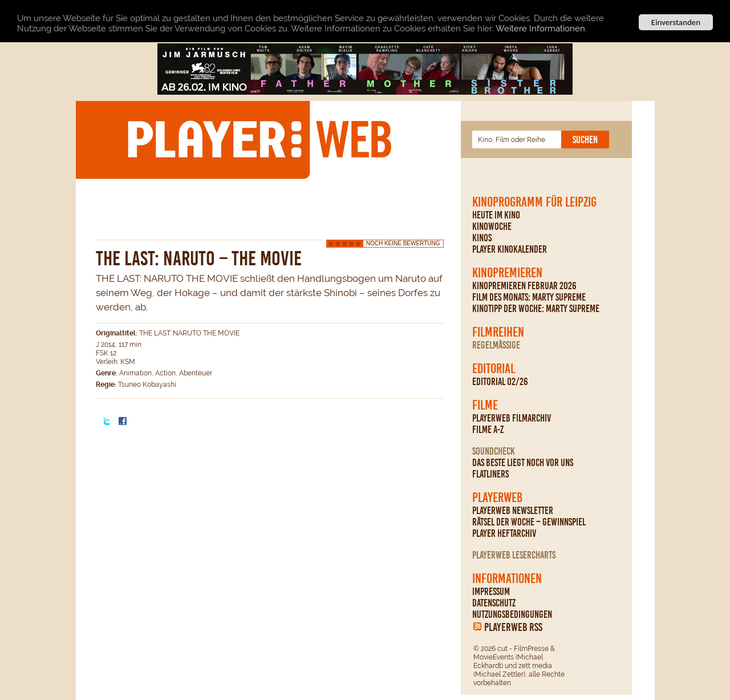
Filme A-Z (488, 430)
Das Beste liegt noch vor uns (523, 463)
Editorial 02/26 (500, 382)
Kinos (482, 238)
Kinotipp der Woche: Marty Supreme (536, 309)
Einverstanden (676, 22)
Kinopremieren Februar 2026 (524, 286)
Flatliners (490, 474)
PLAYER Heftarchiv (504, 533)
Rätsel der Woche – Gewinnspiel (529, 522)
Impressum (491, 592)
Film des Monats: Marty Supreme (529, 297)
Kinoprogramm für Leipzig (534, 202)
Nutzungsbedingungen (512, 614)
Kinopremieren (507, 273)
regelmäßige (496, 345)
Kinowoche (492, 226)
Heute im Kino (496, 215)
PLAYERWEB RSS (513, 627)
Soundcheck (494, 451)
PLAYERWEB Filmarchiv (512, 418)
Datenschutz (494, 603)
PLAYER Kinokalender (510, 249)
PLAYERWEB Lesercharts (514, 555)
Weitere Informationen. (541, 28)
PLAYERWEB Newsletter (513, 511)
